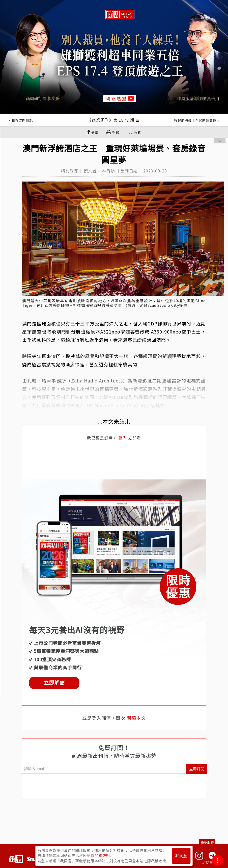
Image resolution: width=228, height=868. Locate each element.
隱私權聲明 (101, 856)
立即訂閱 (197, 769)
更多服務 (207, 842)
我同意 (181, 856)
